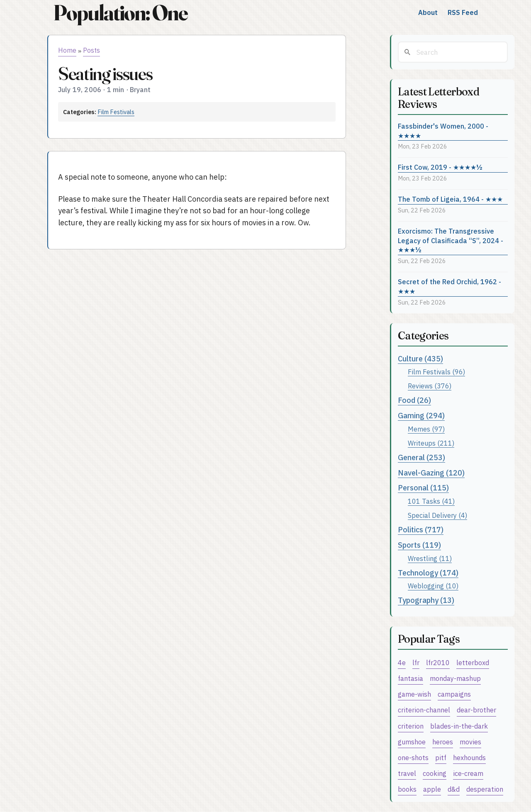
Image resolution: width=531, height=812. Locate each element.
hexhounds (469, 757)
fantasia (410, 678)
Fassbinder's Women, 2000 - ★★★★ (443, 131)
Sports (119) (419, 545)
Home (67, 50)
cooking (435, 773)
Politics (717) (421, 530)
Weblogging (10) (433, 586)
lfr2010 (438, 662)
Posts (91, 50)
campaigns (454, 694)
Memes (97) (426, 429)
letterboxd (473, 662)
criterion (411, 726)
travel (407, 773)
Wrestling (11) (430, 558)
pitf (441, 757)
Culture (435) (420, 359)
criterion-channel (424, 710)
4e (402, 662)
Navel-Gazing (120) (431, 473)
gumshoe (412, 742)
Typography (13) (426, 600)
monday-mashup (455, 678)
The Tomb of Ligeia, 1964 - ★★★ (450, 199)
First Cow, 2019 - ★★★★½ (440, 167)
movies (470, 742)
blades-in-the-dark (459, 726)
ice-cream (468, 773)
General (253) (421, 457)
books (407, 789)
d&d (454, 789)
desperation (485, 789)
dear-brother (476, 710)
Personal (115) (423, 488)
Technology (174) (428, 573)
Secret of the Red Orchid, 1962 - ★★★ (449, 286)
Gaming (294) (421, 416)
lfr (416, 662)
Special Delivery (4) (437, 515)
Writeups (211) (431, 443)
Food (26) (414, 400)
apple (432, 789)
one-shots (413, 757)
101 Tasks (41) (431, 501)
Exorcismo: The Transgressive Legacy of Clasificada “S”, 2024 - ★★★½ (451, 240)
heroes (443, 742)
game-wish (414, 694)
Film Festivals (116, 112)
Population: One (120, 13)
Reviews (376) (430, 386)
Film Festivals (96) (436, 372)
